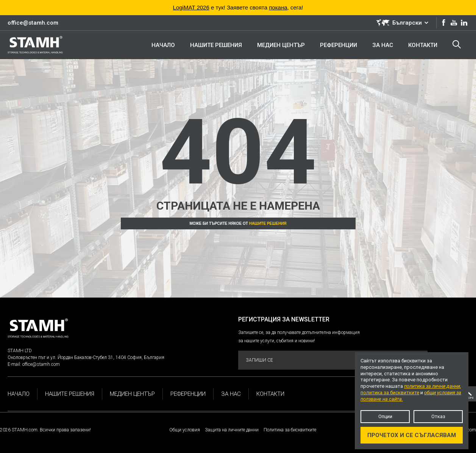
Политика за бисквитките (290, 430)
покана (278, 7)
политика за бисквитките (390, 393)
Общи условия (185, 430)
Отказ (438, 416)
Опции (385, 416)
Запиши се (332, 360)
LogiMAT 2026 (191, 7)
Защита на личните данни (232, 430)
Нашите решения (268, 223)
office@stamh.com (33, 23)
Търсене (457, 44)
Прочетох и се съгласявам (412, 435)
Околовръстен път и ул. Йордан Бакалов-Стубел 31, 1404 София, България (86, 357)
